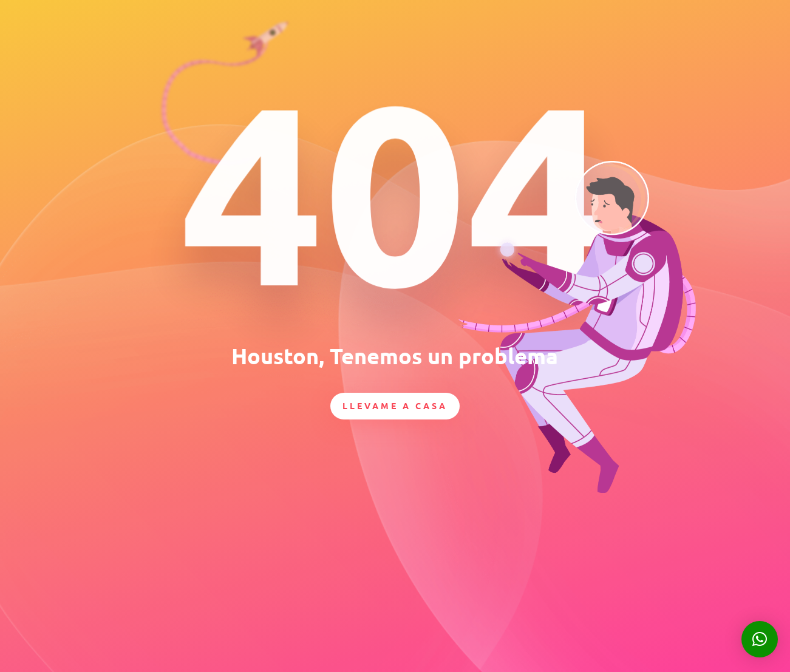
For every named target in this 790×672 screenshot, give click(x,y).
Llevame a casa (395, 406)
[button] (760, 639)
